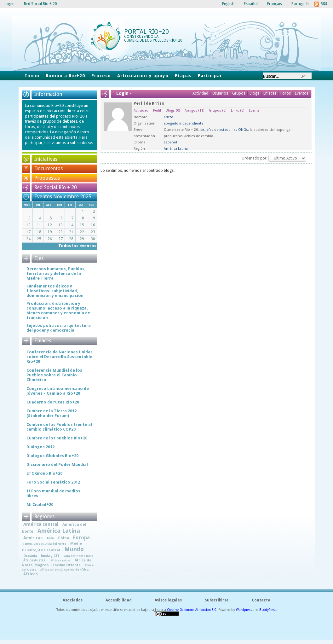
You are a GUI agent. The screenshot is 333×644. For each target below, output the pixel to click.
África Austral (35, 560)
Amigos (194, 110)
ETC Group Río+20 (44, 473)
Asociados (73, 600)
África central (60, 560)
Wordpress (244, 610)
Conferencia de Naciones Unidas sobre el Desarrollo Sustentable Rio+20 (60, 357)
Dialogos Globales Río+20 (52, 456)
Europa (81, 538)
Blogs (254, 93)
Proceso (101, 76)
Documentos (49, 168)
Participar (210, 76)
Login (10, 4)
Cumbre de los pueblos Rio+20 (57, 438)
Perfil (157, 110)
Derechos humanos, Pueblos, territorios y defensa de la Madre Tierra (56, 273)
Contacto (261, 600)
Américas (33, 538)
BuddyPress (268, 610)
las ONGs (240, 130)
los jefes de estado (215, 130)
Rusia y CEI (50, 556)
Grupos (239, 93)
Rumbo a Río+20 (65, 76)
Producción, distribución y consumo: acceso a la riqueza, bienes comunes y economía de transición (58, 310)
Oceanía (30, 556)
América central (41, 524)
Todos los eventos (77, 246)
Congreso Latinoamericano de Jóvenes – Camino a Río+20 (58, 391)
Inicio (32, 76)
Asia (50, 538)
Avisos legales (168, 600)
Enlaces (270, 93)
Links (238, 110)
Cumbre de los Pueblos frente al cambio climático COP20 (59, 427)
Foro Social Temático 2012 (53, 482)
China (63, 538)
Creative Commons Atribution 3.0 (192, 610)
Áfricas (31, 574)
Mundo (74, 549)
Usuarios (221, 93)
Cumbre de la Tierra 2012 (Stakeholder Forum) (52, 413)
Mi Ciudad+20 (40, 505)
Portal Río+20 (146, 32)
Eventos (302, 93)
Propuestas (47, 178)
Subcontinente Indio (78, 556)
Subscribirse (217, 600)
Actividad (200, 93)
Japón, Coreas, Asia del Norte (45, 544)
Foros (286, 93)
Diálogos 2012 (40, 447)
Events (254, 110)
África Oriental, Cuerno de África (64, 569)
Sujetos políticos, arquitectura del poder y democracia (59, 328)
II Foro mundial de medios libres (53, 493)
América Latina (59, 531)
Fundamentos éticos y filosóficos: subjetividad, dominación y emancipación (55, 291)
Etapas (183, 76)
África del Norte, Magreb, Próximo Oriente (57, 563)
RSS (324, 4)
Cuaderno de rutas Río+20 (53, 402)
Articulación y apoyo (143, 76)
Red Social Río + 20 (56, 187)
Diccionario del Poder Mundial (57, 464)
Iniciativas (46, 159)
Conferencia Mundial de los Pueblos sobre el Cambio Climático (54, 375)
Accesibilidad (119, 600)
